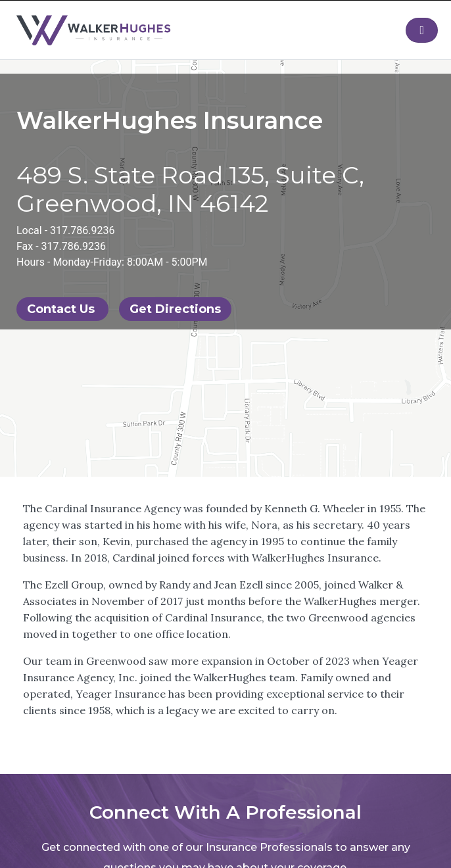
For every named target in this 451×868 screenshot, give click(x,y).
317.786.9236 (82, 230)
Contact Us (62, 309)
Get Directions (175, 309)
